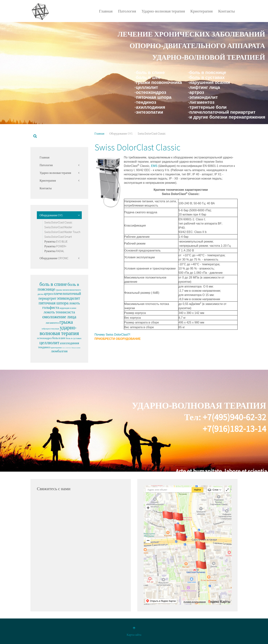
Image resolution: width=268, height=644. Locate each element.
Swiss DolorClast (67, 348)
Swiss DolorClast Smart (58, 237)
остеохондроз (44, 338)
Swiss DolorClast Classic (58, 222)
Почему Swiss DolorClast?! (112, 335)
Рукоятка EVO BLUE (56, 241)
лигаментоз (52, 323)
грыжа (66, 322)
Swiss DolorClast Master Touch (62, 232)
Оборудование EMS (51, 215)
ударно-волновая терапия (59, 330)
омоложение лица (59, 317)
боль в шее (59, 338)
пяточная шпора (54, 303)
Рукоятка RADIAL (54, 251)
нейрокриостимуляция (51, 329)
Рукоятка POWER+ (55, 246)
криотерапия (56, 348)
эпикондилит (68, 298)
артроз (48, 294)
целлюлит (49, 342)
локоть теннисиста (59, 312)
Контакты (226, 11)
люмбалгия (59, 351)
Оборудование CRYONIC (54, 258)
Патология (127, 11)
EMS (154, 166)
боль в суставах (74, 338)
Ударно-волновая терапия (163, 11)
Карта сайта (134, 635)
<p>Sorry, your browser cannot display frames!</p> (81, 536)
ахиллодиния (70, 343)
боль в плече (76, 348)
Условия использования (194, 602)
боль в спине (53, 284)
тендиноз (44, 347)
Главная (106, 11)
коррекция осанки (68, 308)
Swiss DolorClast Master (58, 227)
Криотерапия (202, 11)
